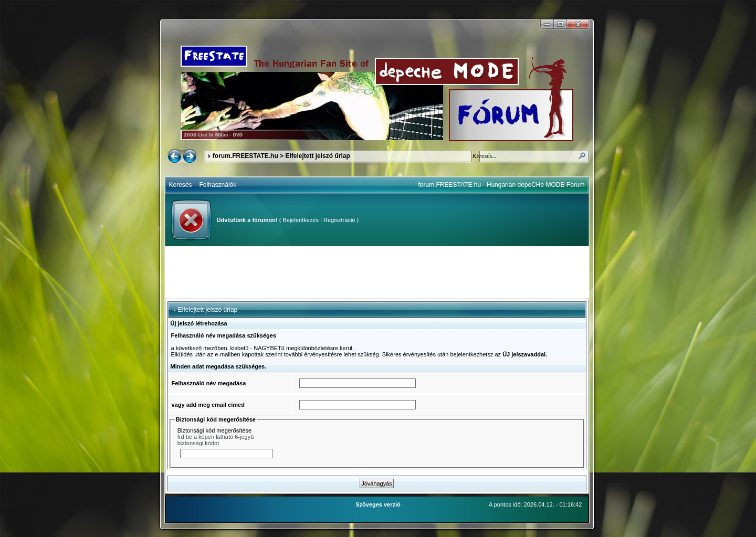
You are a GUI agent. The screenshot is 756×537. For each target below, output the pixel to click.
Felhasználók (218, 185)
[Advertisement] (377, 272)
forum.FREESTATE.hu (245, 156)
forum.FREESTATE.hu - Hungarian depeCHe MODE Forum (502, 185)
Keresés (181, 185)
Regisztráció (339, 220)
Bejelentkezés (301, 220)
